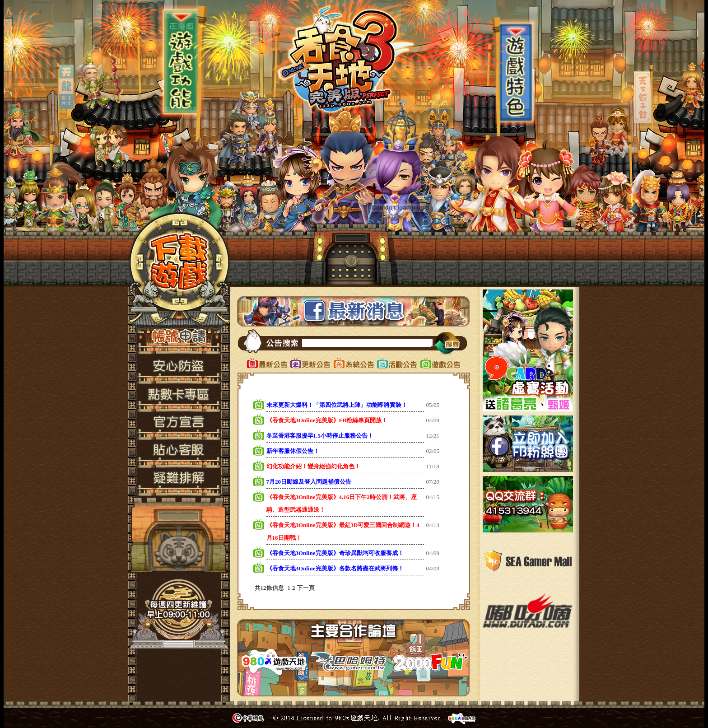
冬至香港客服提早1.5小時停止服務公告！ (320, 436)
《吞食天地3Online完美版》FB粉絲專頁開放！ (327, 420)
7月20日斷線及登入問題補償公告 (309, 482)
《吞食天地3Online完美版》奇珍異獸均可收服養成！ (335, 553)
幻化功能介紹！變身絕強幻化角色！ (313, 466)
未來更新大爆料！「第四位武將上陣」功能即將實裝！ (337, 405)
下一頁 (306, 588)
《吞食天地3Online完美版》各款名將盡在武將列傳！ (335, 568)
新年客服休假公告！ (293, 451)
